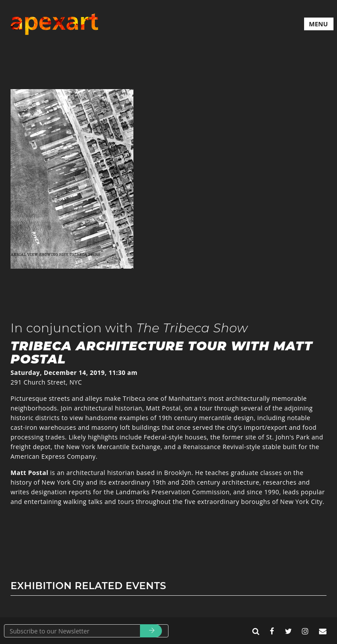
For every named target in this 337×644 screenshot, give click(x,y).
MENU (318, 24)
